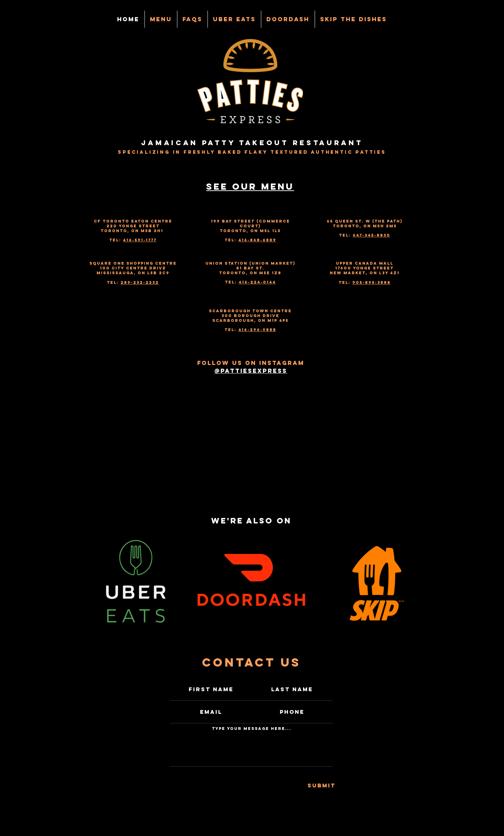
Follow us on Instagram (251, 363)
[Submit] (322, 786)
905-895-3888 (371, 282)
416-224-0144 (257, 282)
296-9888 (263, 330)
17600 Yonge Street (364, 268)
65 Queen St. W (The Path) (365, 221)
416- (244, 330)
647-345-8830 (371, 235)
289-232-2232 (140, 282)
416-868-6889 (257, 240)
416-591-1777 (140, 240)
